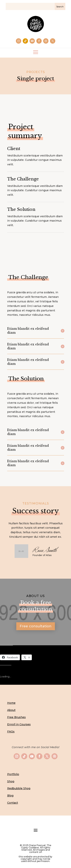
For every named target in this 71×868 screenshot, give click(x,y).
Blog (10, 796)
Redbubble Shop (19, 788)
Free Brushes (16, 717)
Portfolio (13, 774)
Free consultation (36, 626)
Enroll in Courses (19, 724)
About (11, 710)
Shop (11, 781)
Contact (13, 803)
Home (11, 703)
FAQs (11, 732)
